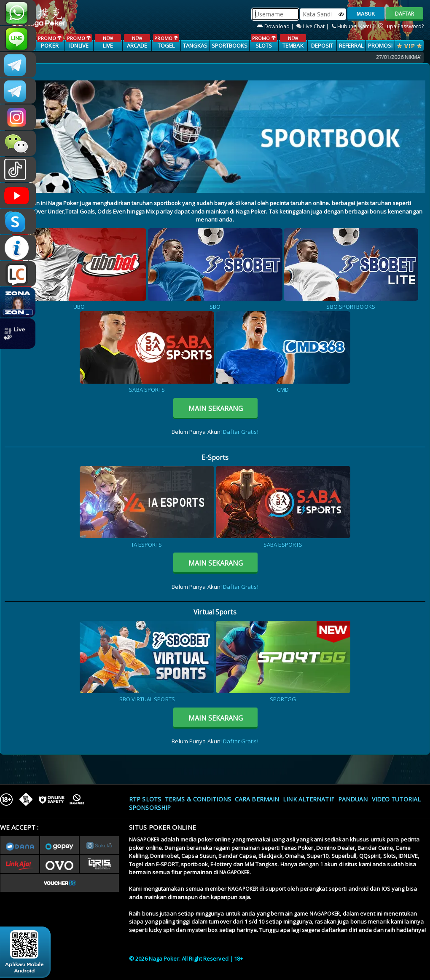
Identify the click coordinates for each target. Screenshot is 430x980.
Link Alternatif (309, 799)
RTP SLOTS (145, 799)
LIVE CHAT (18, 274)
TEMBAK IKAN (293, 46)
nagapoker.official (18, 117)
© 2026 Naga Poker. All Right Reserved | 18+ (186, 959)
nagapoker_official (18, 39)
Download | (276, 26)
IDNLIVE (79, 42)
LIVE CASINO (108, 46)
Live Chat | (313, 26)
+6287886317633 (18, 13)
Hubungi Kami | (354, 26)
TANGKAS (195, 45)
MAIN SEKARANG (216, 409)
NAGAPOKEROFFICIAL (18, 195)
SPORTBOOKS (230, 45)
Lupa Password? (401, 26)
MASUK (366, 14)
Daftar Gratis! (241, 432)
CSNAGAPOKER (18, 65)
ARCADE (137, 42)
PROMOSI (380, 45)
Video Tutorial (396, 799)
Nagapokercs (18, 91)
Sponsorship (150, 808)
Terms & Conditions (198, 799)
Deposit (322, 45)
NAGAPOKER (144, 840)
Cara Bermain (257, 799)
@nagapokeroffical (18, 169)
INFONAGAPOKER (18, 248)
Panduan (353, 799)
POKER (50, 42)
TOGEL (166, 42)
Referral (351, 45)
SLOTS (264, 42)
